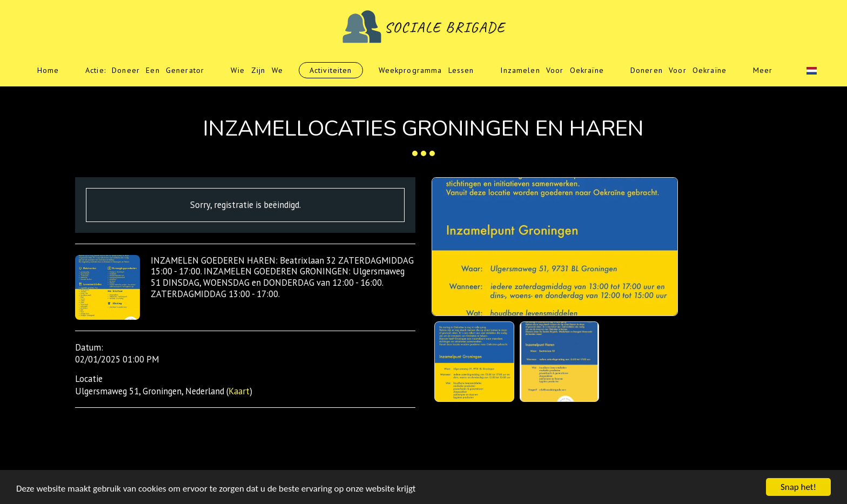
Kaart (239, 391)
